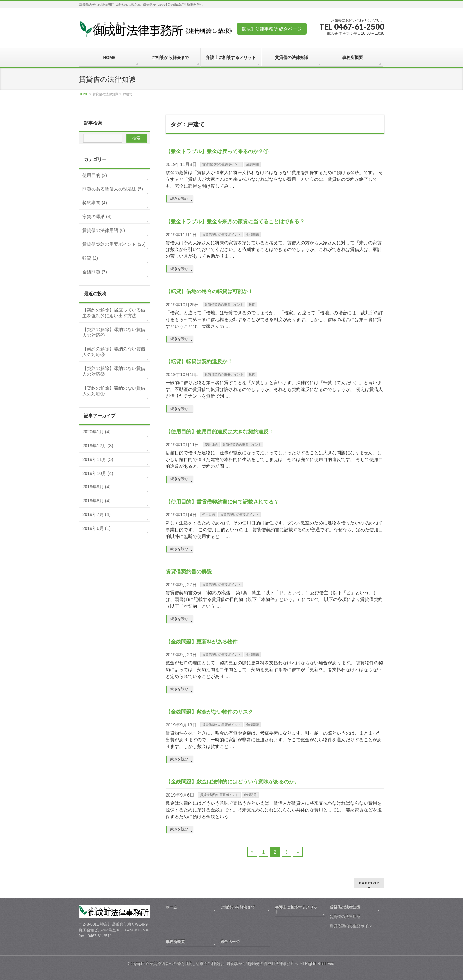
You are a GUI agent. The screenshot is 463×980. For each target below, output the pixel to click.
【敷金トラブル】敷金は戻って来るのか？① (217, 151)
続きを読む (179, 199)
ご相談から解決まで (238, 907)
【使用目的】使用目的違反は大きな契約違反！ (220, 432)
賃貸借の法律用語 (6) (104, 230)
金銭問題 (252, 164)
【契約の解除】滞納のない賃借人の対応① (114, 391)
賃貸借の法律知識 (345, 907)
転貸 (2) (90, 258)
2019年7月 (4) (96, 514)
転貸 (252, 305)
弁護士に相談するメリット (296, 910)
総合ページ (230, 942)
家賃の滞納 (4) (97, 217)
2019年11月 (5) (98, 459)
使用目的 (211, 444)
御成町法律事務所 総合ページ (272, 29)
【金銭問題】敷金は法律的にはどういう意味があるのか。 (232, 782)
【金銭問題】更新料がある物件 (202, 642)
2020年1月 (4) (96, 432)
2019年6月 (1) (96, 528)
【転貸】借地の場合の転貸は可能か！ (209, 291)
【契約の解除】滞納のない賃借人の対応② (114, 371)
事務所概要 (175, 942)
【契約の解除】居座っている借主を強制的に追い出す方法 (114, 313)
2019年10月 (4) (98, 473)
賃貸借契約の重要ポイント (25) (114, 244)
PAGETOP (369, 883)
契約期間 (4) (95, 203)
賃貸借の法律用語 (345, 917)
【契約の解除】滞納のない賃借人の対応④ (114, 332)
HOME (84, 94)
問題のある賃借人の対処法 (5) (113, 189)
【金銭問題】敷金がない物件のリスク (209, 712)
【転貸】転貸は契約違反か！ (199, 361)
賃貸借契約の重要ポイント (222, 164)
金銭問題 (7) (95, 272)
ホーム (171, 907)
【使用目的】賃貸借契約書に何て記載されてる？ (222, 502)
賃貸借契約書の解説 (189, 572)
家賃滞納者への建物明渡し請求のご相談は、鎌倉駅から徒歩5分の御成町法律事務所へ (224, 964)
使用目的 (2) (95, 175)
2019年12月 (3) (98, 446)
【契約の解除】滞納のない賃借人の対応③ (114, 352)
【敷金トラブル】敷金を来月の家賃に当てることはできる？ (235, 222)
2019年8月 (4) (96, 501)
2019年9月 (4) (96, 487)
